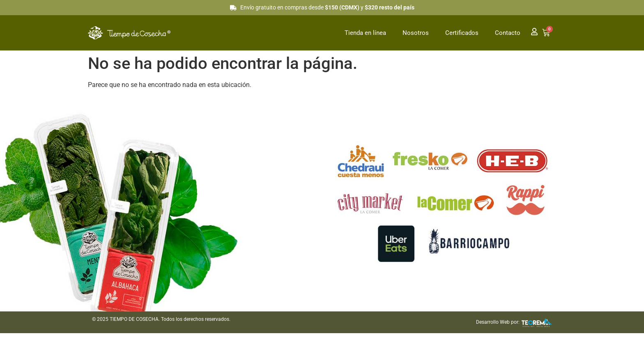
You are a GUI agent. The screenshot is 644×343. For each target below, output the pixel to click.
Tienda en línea (365, 33)
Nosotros (416, 33)
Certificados (462, 33)
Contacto (508, 33)
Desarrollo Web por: (498, 322)
